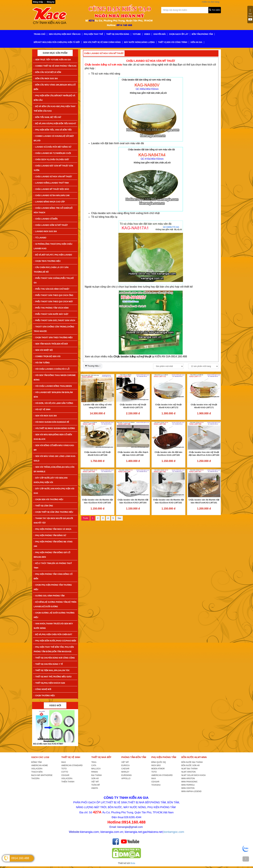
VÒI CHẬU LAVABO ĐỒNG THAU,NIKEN (53, 386)
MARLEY (125, 772)
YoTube (137, 34)
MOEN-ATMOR (158, 769)
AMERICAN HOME (40, 765)
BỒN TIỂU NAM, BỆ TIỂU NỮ (47, 117)
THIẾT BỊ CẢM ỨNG (43, 506)
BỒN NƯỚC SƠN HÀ (190, 765)
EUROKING (126, 775)
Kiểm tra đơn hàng (210, 2)
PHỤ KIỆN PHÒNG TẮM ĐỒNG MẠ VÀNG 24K (53, 544)
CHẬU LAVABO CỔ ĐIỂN (46, 219)
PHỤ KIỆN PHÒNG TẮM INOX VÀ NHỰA (53, 529)
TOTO (64, 769)
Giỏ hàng (250, 15)
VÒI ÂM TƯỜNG (42, 363)
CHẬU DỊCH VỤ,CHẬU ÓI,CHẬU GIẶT (51, 160)
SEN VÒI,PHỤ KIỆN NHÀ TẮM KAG (65, 34)
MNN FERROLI (188, 785)
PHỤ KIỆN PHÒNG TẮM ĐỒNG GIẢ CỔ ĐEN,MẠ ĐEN (52, 555)
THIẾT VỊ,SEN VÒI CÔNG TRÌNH (173, 42)
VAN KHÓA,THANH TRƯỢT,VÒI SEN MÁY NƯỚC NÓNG (53, 626)
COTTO (65, 772)
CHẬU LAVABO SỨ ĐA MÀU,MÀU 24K (52, 195)
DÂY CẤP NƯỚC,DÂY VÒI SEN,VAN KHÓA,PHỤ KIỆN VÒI (51, 480)
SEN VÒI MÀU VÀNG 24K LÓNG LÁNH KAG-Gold (55, 459)
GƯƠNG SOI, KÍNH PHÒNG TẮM (49, 596)
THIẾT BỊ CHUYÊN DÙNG (118, 34)
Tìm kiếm (215, 10)
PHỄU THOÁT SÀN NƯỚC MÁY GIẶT (51, 314)
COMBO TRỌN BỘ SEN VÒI (47, 356)
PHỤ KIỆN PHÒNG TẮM (164, 757)
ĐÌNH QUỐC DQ (159, 762)
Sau (119, 518)
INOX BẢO (156, 765)
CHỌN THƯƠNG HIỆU (44, 696)
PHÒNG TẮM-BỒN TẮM (134, 757)
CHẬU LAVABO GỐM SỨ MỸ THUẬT (51, 225)
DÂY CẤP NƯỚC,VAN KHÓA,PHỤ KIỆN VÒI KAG (54, 491)
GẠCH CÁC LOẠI (40, 757)
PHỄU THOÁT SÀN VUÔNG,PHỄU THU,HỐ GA (54, 280)
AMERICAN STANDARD (72, 765)
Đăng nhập (38, 2)
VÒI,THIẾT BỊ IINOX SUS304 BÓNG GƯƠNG (54, 428)
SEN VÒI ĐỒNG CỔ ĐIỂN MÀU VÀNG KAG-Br (54, 448)
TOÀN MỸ (96, 785)
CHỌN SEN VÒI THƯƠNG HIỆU (48, 499)
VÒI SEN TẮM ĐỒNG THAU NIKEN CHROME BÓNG (55, 378)
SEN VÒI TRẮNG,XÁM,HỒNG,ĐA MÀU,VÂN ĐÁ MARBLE (54, 469)
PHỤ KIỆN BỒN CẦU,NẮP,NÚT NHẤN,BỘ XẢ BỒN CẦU (54, 98)
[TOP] (246, 859)
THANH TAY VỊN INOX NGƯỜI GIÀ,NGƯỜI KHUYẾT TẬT (53, 521)
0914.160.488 (20, 858)
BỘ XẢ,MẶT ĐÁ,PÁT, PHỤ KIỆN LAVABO (53, 255)
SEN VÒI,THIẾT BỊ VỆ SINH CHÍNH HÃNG (102, 42)
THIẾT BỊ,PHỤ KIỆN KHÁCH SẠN (49, 683)
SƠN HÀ (95, 778)
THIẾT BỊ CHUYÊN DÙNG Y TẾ (48, 664)
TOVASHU (156, 785)
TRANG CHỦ (40, 34)
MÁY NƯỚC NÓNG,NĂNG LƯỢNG (139, 42)
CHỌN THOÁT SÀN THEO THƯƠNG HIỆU (53, 338)
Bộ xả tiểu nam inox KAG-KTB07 (48, 744)
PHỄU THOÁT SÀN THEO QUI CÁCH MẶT (53, 302)
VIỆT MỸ (95, 782)
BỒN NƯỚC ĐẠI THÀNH (192, 762)
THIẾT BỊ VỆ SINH (71, 757)
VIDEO (147, 34)
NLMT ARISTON (188, 772)
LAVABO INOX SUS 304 (45, 231)
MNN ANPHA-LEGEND (191, 791)
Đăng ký (51, 2)
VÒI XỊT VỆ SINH (42, 409)
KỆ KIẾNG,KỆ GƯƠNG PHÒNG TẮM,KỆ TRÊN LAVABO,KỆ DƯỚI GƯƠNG (55, 604)
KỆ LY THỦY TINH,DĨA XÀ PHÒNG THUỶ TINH (53, 566)
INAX (64, 762)
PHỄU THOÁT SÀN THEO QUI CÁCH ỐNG (53, 295)
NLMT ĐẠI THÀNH (189, 769)
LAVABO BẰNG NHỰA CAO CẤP (49, 202)
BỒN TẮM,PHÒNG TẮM (202, 34)
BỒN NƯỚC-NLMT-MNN (194, 757)
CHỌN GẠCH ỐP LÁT (179, 34)
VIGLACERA (37, 769)
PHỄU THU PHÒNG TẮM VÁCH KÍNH (51, 308)
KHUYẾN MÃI (159, 34)
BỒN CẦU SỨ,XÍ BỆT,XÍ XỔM (47, 72)
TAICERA (35, 778)
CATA (94, 765)
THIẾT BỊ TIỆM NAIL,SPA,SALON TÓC (52, 670)
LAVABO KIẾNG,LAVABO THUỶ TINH (51, 183)
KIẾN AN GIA (196, 42)
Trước (86, 518)
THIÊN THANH (68, 782)
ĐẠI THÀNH (96, 775)
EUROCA (125, 765)
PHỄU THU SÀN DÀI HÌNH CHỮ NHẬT (52, 289)
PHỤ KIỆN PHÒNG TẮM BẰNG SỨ (50, 535)
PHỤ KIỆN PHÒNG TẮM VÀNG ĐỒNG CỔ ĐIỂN (53, 576)
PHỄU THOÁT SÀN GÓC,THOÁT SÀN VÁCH (54, 320)
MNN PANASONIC (189, 782)
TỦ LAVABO (40, 238)
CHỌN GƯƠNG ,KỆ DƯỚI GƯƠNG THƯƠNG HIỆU (54, 615)
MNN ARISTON (188, 778)
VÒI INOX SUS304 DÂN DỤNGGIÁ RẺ (51, 422)
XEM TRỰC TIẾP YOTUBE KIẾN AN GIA (52, 60)
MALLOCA (96, 769)
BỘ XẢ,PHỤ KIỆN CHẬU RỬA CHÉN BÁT (53, 634)
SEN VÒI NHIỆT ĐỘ (43, 350)
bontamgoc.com (174, 832)
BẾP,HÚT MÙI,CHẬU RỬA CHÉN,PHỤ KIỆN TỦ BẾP (57, 42)
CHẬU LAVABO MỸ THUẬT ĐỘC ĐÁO (51, 189)
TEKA (94, 762)
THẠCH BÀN (37, 772)
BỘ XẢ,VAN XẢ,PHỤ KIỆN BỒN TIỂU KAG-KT (55, 124)
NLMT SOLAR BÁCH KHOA (193, 775)
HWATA (95, 788)
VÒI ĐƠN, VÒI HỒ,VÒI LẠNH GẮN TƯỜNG (53, 403)
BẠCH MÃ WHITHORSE (42, 775)
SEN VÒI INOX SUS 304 (45, 416)
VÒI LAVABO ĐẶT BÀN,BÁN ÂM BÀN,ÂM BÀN (53, 395)
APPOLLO (126, 778)
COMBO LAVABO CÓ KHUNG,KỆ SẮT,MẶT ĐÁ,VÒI (54, 138)
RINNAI (95, 772)
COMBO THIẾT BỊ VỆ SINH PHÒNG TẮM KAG (55, 66)
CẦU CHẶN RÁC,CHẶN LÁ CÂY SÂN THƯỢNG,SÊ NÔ (51, 270)
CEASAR (65, 775)
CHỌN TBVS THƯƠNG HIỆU (47, 261)
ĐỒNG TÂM (36, 762)
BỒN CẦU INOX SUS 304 (46, 79)
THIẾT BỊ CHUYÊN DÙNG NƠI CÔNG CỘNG (54, 658)
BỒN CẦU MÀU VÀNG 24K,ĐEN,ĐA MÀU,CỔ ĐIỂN (55, 87)
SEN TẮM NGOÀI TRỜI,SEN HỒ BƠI (51, 344)
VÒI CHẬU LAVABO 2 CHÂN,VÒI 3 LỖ (52, 369)
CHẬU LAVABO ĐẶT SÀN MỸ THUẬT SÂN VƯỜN (53, 168)
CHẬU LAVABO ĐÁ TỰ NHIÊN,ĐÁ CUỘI (52, 153)
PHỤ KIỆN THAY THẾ (93, 34)
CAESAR (125, 769)
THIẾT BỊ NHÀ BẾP (101, 757)
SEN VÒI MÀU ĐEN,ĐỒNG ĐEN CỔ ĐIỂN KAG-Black (53, 437)
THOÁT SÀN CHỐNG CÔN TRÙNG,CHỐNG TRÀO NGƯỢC (54, 329)
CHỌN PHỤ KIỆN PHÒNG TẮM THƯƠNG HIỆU (53, 587)
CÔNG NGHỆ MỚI (42, 689)
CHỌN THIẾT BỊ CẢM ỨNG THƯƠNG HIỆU (53, 512)
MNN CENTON (188, 788)
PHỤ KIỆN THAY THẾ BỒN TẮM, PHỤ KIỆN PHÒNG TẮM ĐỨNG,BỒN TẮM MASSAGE (54, 649)
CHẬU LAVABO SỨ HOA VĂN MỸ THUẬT (53, 177)
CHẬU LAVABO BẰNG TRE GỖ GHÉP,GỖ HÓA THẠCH (53, 210)
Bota (133, 863)
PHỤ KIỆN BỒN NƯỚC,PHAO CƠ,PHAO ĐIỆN (55, 641)
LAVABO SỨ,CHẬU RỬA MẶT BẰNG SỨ (52, 147)
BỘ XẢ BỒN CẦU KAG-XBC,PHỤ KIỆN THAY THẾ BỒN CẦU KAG (55, 109)
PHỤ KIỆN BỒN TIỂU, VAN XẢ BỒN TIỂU (53, 130)
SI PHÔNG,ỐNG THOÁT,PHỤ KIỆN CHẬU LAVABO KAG (53, 246)
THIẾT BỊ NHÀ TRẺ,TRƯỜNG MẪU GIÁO (53, 677)
